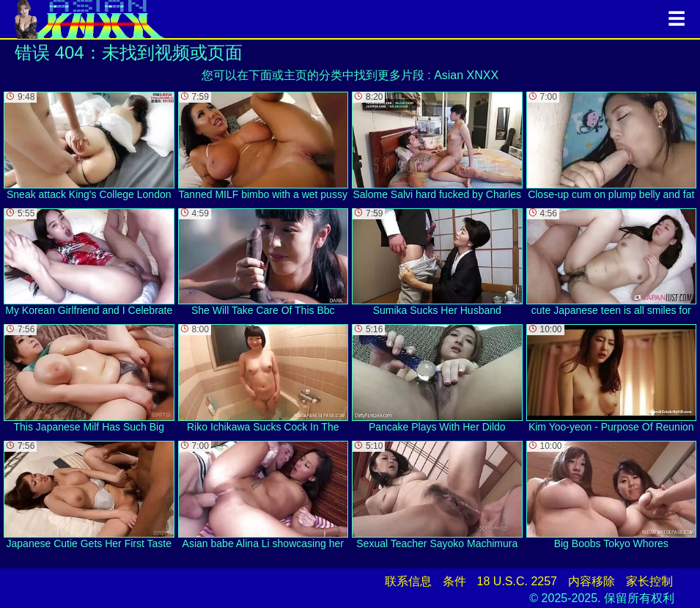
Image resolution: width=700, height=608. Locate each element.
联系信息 (408, 581)
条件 (454, 581)
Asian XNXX (466, 75)
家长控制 (649, 581)
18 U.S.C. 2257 (517, 581)
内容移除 (592, 581)
